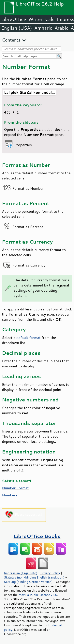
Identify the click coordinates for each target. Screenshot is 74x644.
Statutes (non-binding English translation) (34, 577)
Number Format (15, 488)
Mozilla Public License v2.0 (38, 595)
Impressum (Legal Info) (21, 573)
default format (29, 338)
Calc (50, 19)
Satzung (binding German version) (28, 582)
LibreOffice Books (37, 536)
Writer (35, 19)
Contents (11, 40)
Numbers (10, 495)
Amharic (43, 28)
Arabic (61, 28)
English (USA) (17, 28)
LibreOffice (14, 19)
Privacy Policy (50, 573)
